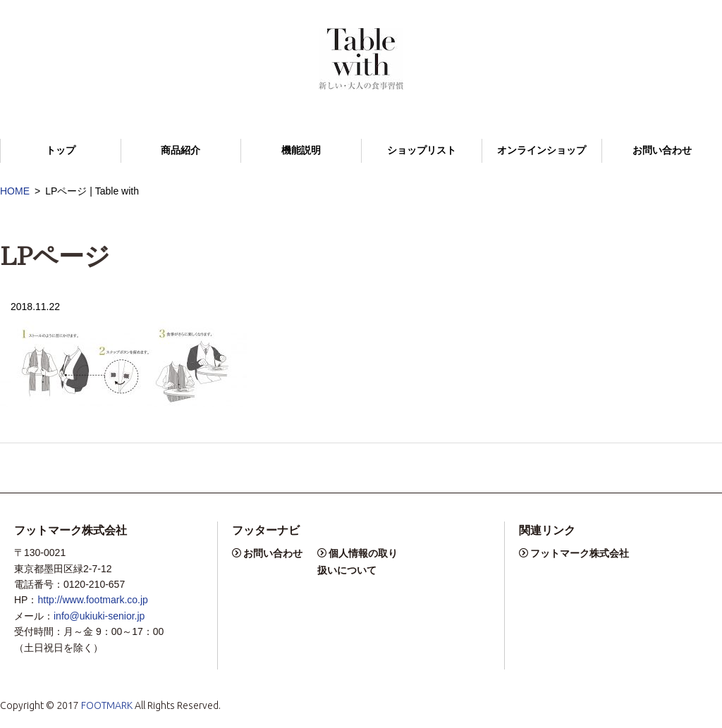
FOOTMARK (107, 705)
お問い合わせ (662, 150)
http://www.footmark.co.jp (92, 600)
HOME (15, 191)
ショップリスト (422, 150)
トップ (61, 150)
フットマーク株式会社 (580, 553)
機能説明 (301, 150)
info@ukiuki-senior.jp (99, 616)
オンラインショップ (541, 150)
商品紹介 (180, 150)
